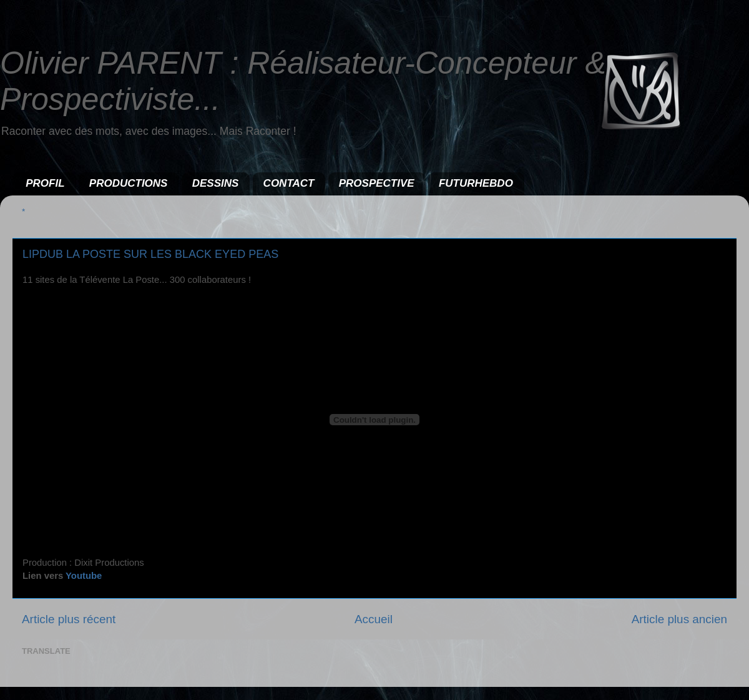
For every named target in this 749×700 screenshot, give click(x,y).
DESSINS (216, 183)
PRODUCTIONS (129, 183)
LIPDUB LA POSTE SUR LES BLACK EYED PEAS (150, 254)
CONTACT (289, 183)
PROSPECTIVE (377, 183)
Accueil (374, 619)
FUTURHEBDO (476, 183)
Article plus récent (69, 619)
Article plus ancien (679, 619)
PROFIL (45, 183)
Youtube (84, 576)
